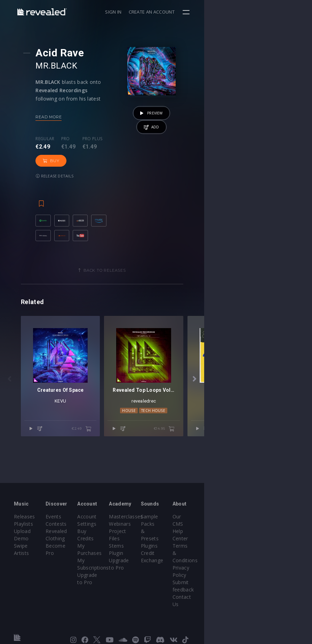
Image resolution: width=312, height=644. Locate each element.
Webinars (174, 542)
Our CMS (273, 535)
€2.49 (135, 481)
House (210, 463)
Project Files (177, 549)
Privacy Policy (278, 564)
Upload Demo (30, 549)
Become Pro (78, 564)
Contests (74, 542)
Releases (25, 535)
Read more (58, 117)
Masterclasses (180, 535)
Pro (75, 139)
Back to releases (159, 269)
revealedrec (225, 453)
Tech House (234, 463)
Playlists (23, 542)
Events (71, 535)
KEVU (87, 453)
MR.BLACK (65, 66)
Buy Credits (127, 549)
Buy (133, 145)
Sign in (221, 12)
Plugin (170, 564)
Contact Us (275, 586)
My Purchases (130, 556)
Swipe (21, 556)
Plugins (221, 549)
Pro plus (102, 139)
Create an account (259, 12)
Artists (21, 564)
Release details (64, 161)
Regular (54, 139)
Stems (170, 556)
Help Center (276, 542)
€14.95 (272, 481)
